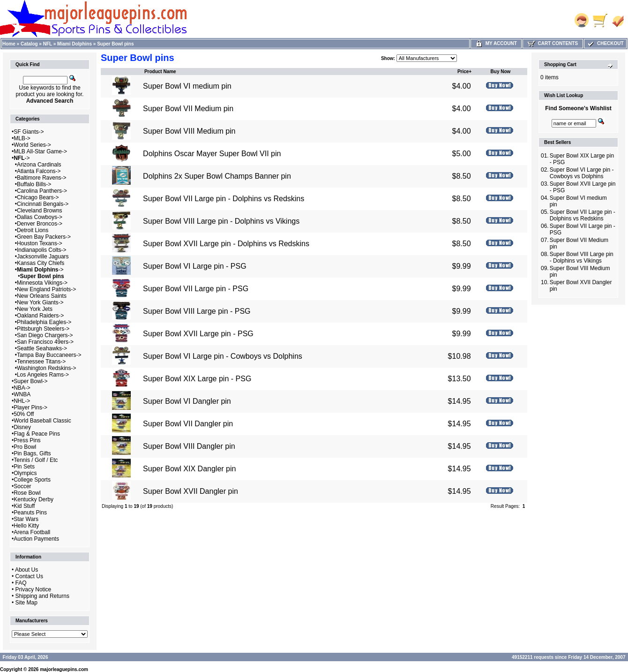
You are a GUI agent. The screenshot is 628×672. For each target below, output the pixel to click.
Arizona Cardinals (39, 165)
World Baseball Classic (42, 421)
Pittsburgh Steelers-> (43, 329)
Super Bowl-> (30, 381)
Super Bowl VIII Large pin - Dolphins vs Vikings (221, 221)
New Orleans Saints (42, 296)
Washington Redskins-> (47, 368)
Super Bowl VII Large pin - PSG (196, 289)
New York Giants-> (40, 302)
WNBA (22, 394)
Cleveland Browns (40, 211)
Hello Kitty (26, 526)
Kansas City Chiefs (41, 263)
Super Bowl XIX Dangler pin (189, 469)
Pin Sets (24, 467)
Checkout (605, 43)
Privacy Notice (34, 589)
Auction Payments (36, 539)
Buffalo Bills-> (34, 184)
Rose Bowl (27, 493)
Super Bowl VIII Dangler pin (189, 446)
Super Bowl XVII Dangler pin (191, 491)
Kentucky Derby (34, 499)
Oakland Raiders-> (40, 316)
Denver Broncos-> (40, 224)
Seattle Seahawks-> (42, 348)
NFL (48, 44)
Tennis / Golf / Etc (36, 460)
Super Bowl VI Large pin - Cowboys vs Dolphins (223, 356)
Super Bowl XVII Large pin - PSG (198, 334)
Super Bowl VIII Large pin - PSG (197, 311)
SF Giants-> (29, 132)
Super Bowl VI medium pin (187, 86)
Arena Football (32, 532)
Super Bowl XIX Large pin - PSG (197, 379)
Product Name (160, 72)
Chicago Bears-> (38, 197)
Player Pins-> (30, 408)
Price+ (464, 72)
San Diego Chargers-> (45, 335)
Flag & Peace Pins (37, 434)
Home (9, 44)
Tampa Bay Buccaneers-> (49, 355)
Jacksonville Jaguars (43, 257)
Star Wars (26, 519)
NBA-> (22, 388)
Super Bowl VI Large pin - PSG (195, 266)
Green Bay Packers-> (44, 237)
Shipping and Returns (42, 596)
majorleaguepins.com (64, 669)
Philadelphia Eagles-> (44, 322)
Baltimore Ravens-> (42, 178)
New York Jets (35, 309)
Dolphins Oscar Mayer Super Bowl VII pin (212, 154)
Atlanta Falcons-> (39, 171)
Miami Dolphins (75, 44)
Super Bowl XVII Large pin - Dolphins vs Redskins (226, 244)
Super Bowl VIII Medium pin (189, 131)
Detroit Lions (33, 230)
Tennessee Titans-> (41, 362)
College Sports (32, 480)
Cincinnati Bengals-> (43, 204)
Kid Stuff (24, 506)
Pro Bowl (25, 447)
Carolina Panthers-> (42, 191)
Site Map (26, 603)
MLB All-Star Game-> (40, 151)
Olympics (25, 473)
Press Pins (27, 440)
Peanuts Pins (30, 513)
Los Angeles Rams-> (43, 375)
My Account (496, 43)
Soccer (22, 486)
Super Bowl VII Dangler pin (188, 424)
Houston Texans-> (40, 243)
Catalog (29, 44)
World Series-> (32, 145)
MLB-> (22, 138)
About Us (26, 570)
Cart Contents (553, 43)
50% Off (24, 414)
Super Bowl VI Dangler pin (187, 401)
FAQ (21, 583)
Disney (22, 427)
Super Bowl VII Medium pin (188, 109)
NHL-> (22, 401)
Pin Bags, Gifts (32, 453)
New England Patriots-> (46, 289)
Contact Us (29, 576)
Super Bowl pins (115, 44)
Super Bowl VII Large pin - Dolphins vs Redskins (224, 199)
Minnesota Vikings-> (42, 283)
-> (22, 158)
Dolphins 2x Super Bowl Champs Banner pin (217, 176)
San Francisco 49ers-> (45, 342)
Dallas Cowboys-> (40, 217)
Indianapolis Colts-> (42, 250)
